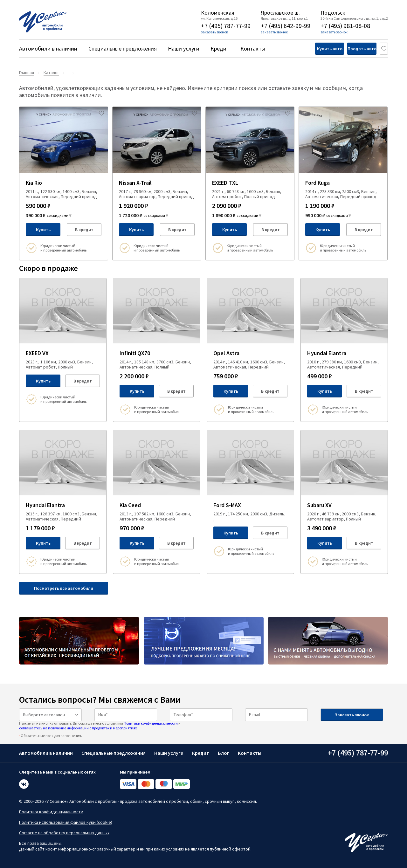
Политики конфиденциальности (151, 723)
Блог (224, 753)
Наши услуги (184, 48)
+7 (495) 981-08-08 (345, 26)
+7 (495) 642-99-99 (286, 26)
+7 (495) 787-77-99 (226, 26)
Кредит (220, 48)
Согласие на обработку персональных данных (64, 833)
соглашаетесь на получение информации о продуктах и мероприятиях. (78, 728)
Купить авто (306, 49)
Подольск (333, 13)
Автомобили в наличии (48, 48)
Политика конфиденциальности (51, 812)
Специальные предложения (123, 48)
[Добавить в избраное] (101, 113)
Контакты (253, 48)
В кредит (84, 230)
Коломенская (218, 13)
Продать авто (352, 49)
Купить (43, 230)
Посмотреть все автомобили (64, 588)
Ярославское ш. (280, 13)
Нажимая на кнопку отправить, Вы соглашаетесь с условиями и (100, 725)
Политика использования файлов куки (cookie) (66, 822)
